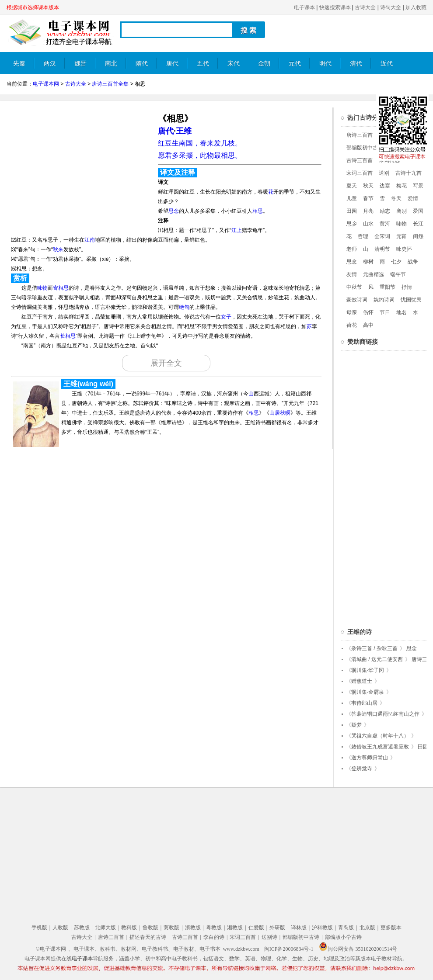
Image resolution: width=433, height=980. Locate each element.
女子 (226, 317)
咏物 (42, 288)
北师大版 (105, 928)
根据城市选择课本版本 (33, 7)
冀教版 (171, 928)
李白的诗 (214, 937)
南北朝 (111, 67)
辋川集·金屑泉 (368, 692)
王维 (184, 131)
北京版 (367, 928)
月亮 (368, 211)
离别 (402, 211)
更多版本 (391, 928)
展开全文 (166, 363)
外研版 (277, 928)
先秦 (19, 64)
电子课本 (304, 7)
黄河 (385, 224)
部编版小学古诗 (343, 937)
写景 (418, 186)
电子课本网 (46, 84)
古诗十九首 (409, 173)
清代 (356, 64)
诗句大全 (391, 7)
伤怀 (368, 312)
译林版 (299, 928)
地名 (402, 312)
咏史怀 (404, 249)
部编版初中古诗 (365, 148)
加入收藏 (416, 7)
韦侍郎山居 (364, 703)
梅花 (402, 186)
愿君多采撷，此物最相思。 (200, 155)
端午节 (398, 274)
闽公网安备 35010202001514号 (358, 949)
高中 (368, 325)
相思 (258, 211)
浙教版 (193, 928)
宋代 (234, 64)
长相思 (68, 336)
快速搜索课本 (335, 7)
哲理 (363, 236)
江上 (237, 230)
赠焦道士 (362, 681)
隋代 (142, 64)
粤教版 (214, 928)
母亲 (352, 312)
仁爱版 (256, 928)
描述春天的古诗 (148, 937)
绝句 (184, 307)
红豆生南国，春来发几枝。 (200, 143)
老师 (352, 249)
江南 (90, 240)
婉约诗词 (384, 300)
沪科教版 (322, 928)
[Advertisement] (80, 169)
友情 (352, 274)
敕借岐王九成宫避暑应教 (380, 747)
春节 (368, 198)
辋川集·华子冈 (368, 670)
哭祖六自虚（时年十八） (380, 736)
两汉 (50, 64)
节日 (385, 312)
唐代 (172, 64)
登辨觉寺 (362, 769)
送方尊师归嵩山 (370, 758)
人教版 (60, 928)
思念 (174, 211)
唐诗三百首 (360, 135)
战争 (413, 262)
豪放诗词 (357, 300)
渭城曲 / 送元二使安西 (377, 659)
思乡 (352, 224)
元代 (295, 64)
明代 (325, 64)
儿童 (352, 198)
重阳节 (388, 287)
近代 (387, 64)
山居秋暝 (280, 413)
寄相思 (61, 288)
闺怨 (418, 236)
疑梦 (356, 725)
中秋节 (354, 287)
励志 (385, 211)
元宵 (402, 236)
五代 (203, 64)
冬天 (396, 198)
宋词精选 (389, 160)
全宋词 (382, 236)
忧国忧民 (411, 300)
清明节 (382, 249)
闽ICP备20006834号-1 (289, 949)
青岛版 (346, 928)
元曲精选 (374, 274)
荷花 (352, 325)
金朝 (264, 64)
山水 (368, 224)
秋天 (368, 186)
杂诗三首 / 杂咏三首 (374, 648)
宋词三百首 (360, 173)
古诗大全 (365, 7)
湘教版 (235, 928)
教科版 (129, 928)
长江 (418, 224)
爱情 (413, 198)
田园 (352, 211)
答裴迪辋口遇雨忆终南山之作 (385, 714)
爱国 (418, 211)
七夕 (396, 262)
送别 (384, 173)
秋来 (58, 249)
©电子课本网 (51, 949)
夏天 (352, 186)
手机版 (39, 928)
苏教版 (82, 928)
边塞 (385, 186)
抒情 (407, 287)
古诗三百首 (360, 160)
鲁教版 (150, 928)
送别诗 (269, 937)
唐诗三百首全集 (110, 84)
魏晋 (80, 64)
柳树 (368, 262)
